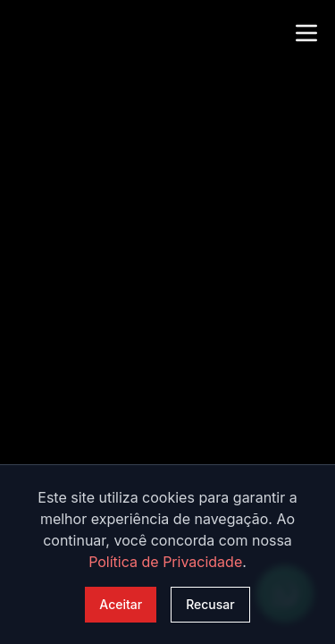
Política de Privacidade (165, 562)
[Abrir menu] (306, 30)
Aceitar (121, 604)
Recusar (210, 604)
